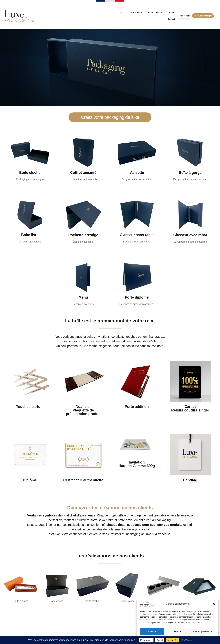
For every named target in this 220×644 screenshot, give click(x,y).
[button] (214, 604)
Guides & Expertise (155, 13)
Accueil (123, 13)
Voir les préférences (203, 631)
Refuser (178, 631)
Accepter (152, 631)
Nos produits (136, 13)
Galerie (172, 13)
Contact (171, 19)
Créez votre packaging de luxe (110, 117)
